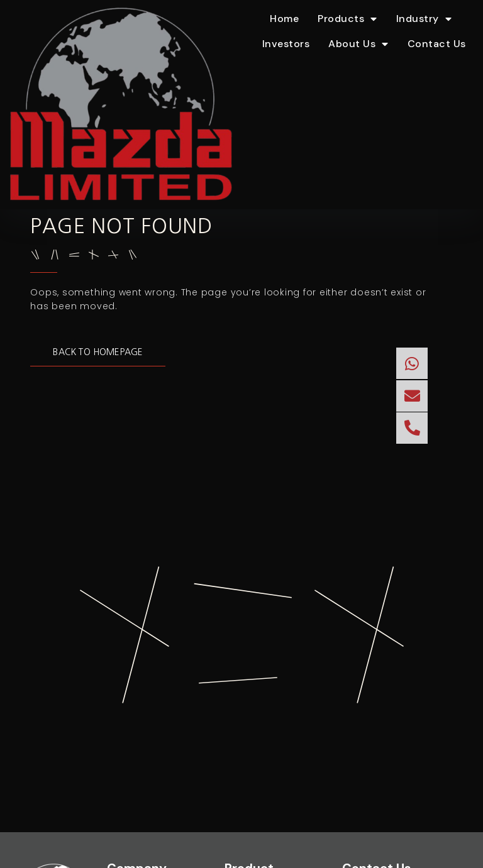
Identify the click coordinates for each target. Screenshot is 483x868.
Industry (424, 19)
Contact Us (437, 44)
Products (347, 19)
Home (284, 19)
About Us (358, 44)
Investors (286, 44)
